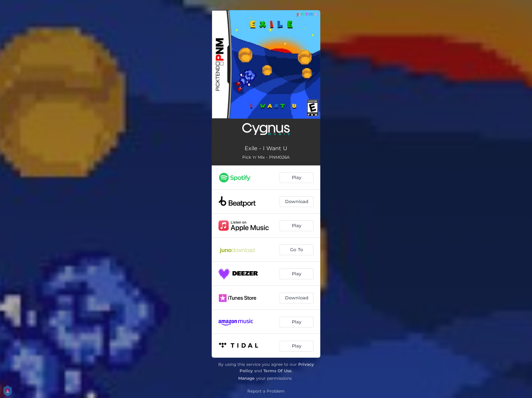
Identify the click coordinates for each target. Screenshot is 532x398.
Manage (246, 378)
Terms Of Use (278, 371)
